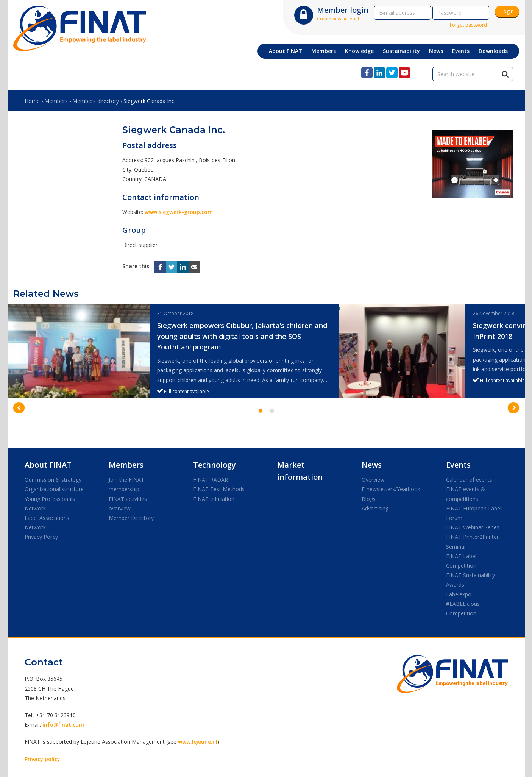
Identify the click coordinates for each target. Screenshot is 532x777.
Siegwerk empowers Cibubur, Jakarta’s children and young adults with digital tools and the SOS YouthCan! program (242, 336)
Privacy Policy (41, 537)
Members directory (96, 101)
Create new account (338, 19)
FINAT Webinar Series (473, 527)
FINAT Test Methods (219, 489)
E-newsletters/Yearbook (391, 489)
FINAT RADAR (211, 480)
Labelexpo (459, 594)
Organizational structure (54, 489)
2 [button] (272, 411)
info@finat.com (63, 725)
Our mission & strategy (53, 480)
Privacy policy (42, 759)
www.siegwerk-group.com (179, 212)
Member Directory (131, 518)
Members (56, 101)
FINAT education (214, 499)
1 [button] (261, 411)
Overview (373, 480)
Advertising (375, 508)
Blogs (369, 499)
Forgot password (468, 25)
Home (32, 101)
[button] (19, 408)
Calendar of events (469, 480)
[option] (173, 351)
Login (507, 11)
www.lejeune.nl (198, 742)
